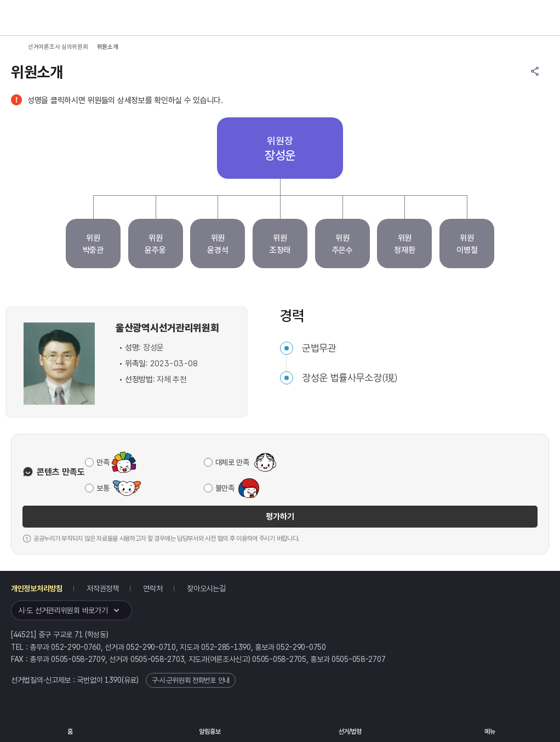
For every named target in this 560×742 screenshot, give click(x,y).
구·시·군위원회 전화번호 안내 (191, 680)
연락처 (153, 588)
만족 (103, 462)
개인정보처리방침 (37, 588)
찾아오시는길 (206, 588)
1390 (113, 680)
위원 (93, 245)
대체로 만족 (232, 462)
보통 (103, 488)
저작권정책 (103, 588)
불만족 (225, 488)
